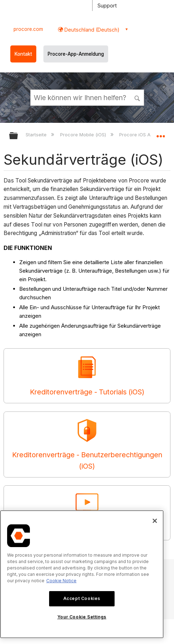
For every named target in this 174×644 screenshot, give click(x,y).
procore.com (28, 29)
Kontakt (23, 54)
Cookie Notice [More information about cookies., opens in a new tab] (61, 581)
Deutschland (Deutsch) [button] (91, 30)
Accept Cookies (82, 598)
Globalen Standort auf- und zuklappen (160, 133)
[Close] (155, 521)
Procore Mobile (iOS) (84, 135)
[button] (137, 97)
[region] (82, 574)
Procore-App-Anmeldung (76, 54)
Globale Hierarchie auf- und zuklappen (18, 136)
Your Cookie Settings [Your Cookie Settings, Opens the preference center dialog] (82, 617)
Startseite (37, 135)
